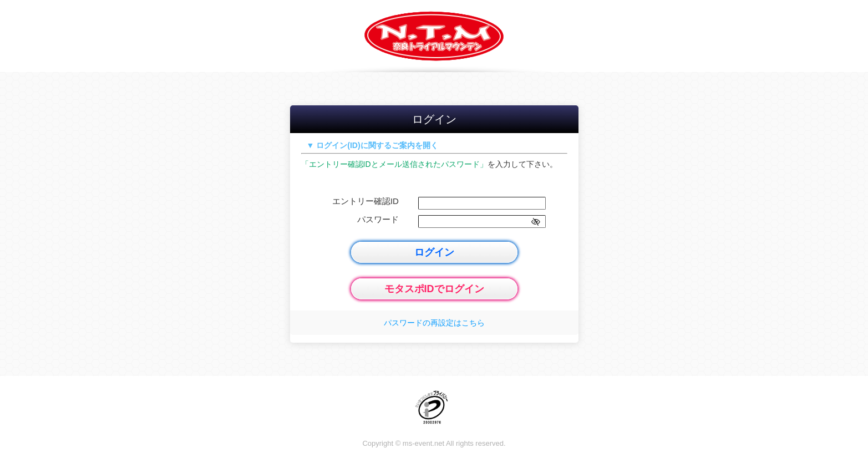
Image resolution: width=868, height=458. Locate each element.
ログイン (434, 252)
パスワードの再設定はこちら (434, 323)
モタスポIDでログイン (434, 289)
